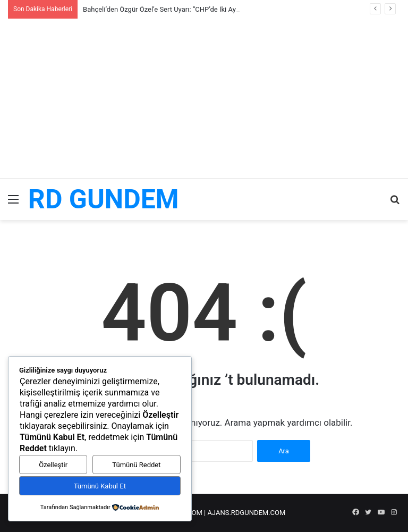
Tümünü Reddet (136, 465)
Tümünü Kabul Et (100, 486)
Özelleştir (53, 465)
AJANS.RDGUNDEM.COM (246, 513)
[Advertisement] (204, 98)
